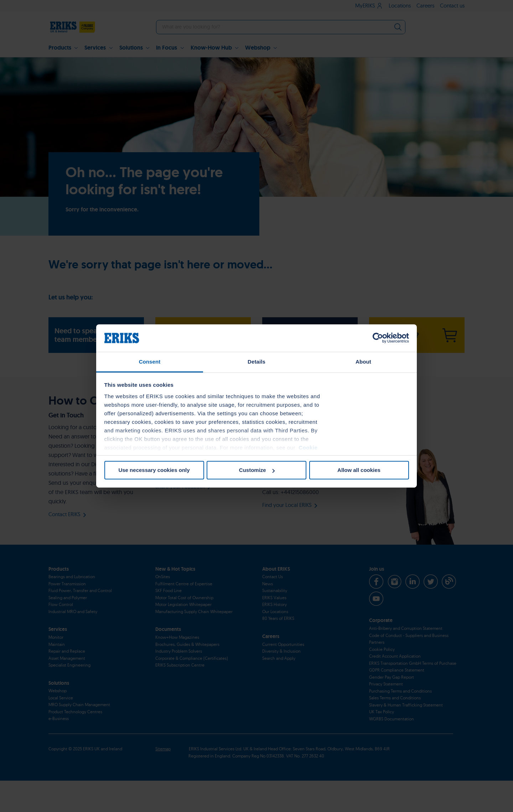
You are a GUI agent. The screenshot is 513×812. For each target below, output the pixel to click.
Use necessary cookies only (154, 470)
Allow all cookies (359, 470)
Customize (257, 470)
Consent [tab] (150, 362)
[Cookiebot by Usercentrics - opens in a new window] (378, 338)
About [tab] (363, 362)
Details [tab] (256, 362)
